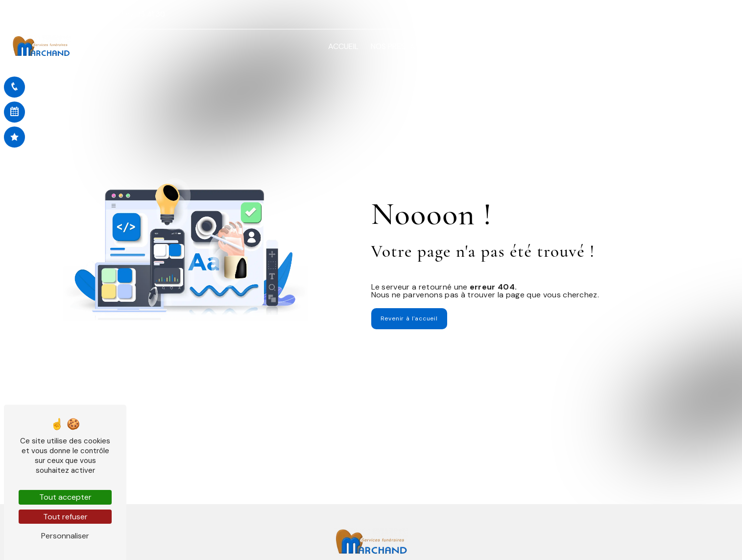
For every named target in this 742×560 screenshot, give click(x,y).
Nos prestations (404, 46)
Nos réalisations (644, 46)
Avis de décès (483, 46)
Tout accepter (65, 497)
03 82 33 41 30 (136, 14)
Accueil (343, 46)
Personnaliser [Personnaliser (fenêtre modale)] (65, 536)
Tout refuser (65, 517)
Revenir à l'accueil (409, 318)
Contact (707, 46)
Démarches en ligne (560, 46)
